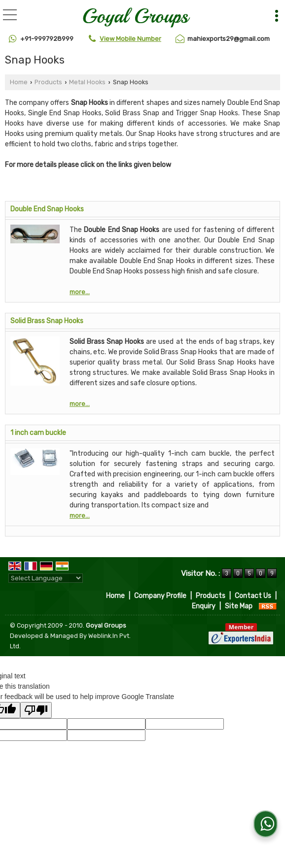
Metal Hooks (87, 82)
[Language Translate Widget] (46, 578)
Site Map (239, 606)
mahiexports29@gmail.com (229, 39)
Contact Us (253, 596)
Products (48, 82)
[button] (130, 39)
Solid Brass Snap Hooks (47, 321)
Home (19, 82)
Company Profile (160, 596)
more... (80, 292)
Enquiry (204, 606)
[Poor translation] (36, 710)
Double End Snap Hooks (47, 209)
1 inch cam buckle (38, 433)
